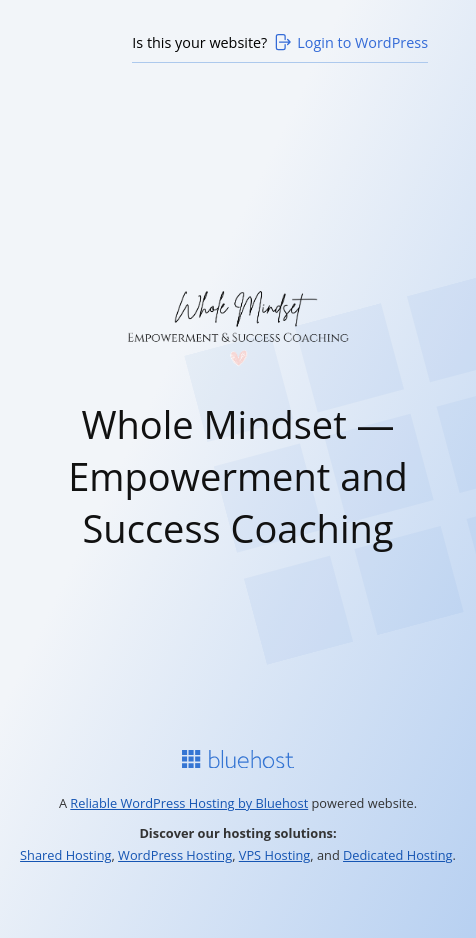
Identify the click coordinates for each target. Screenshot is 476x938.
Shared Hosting (65, 855)
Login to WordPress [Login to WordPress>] (350, 42)
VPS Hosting (275, 855)
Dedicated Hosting (398, 855)
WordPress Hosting (175, 855)
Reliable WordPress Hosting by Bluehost (189, 803)
